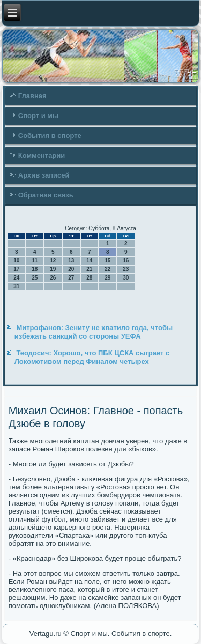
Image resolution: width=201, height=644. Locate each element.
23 (126, 269)
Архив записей (44, 175)
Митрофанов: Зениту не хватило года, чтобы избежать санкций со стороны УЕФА (94, 332)
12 (53, 261)
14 (89, 261)
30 (126, 278)
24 (16, 278)
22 (107, 269)
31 (16, 286)
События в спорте (50, 136)
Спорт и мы (38, 116)
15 (107, 261)
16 (126, 261)
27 (71, 278)
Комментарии (42, 155)
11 (35, 261)
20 (71, 269)
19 (53, 269)
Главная (32, 96)
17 (16, 269)
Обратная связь (46, 195)
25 (35, 278)
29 (107, 278)
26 (53, 278)
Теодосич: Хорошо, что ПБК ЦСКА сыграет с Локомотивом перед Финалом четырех (92, 357)
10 (16, 261)
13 (71, 261)
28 (89, 278)
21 (89, 269)
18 (35, 269)
